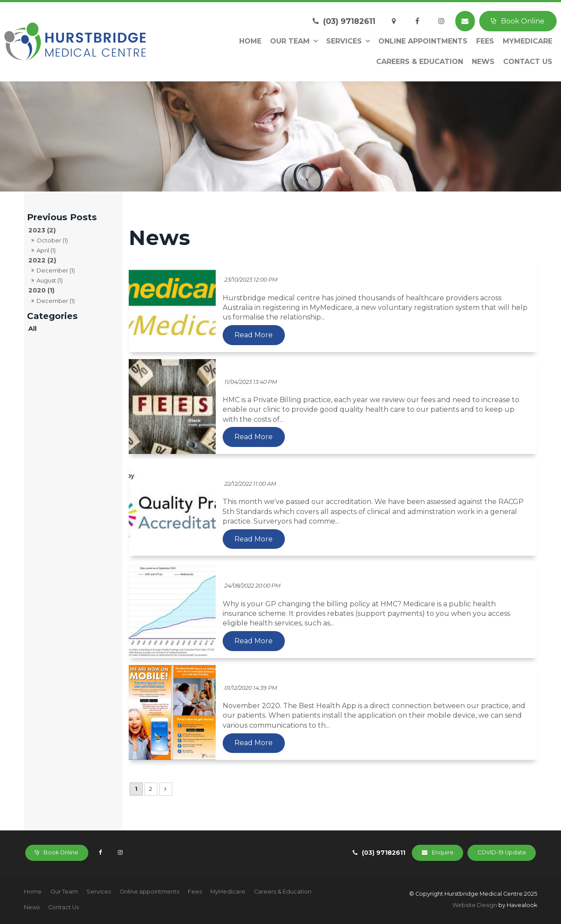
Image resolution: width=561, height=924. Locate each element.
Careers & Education (420, 62)
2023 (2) (42, 230)
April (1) (46, 250)
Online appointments (423, 41)
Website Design (475, 905)
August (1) (50, 280)
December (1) (56, 270)
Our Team (290, 41)
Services (344, 41)
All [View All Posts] (32, 329)
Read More (254, 335)
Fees (485, 41)
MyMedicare (528, 41)
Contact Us (528, 62)
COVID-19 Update (502, 852)
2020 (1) (41, 290)
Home (250, 41)
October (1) (52, 240)
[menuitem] (33, 892)
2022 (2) (42, 260)
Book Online (523, 21)
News (483, 62)
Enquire (443, 852)
